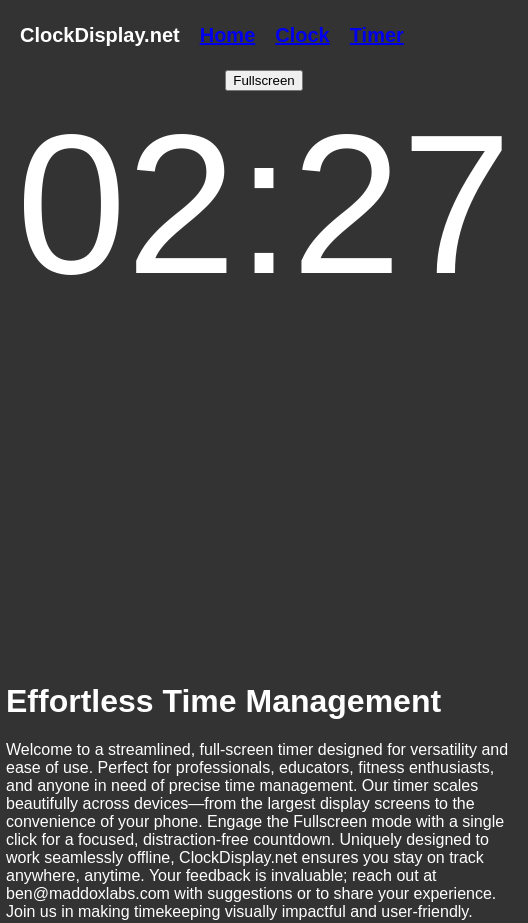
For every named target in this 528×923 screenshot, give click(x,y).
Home (228, 35)
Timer (377, 35)
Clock (302, 35)
